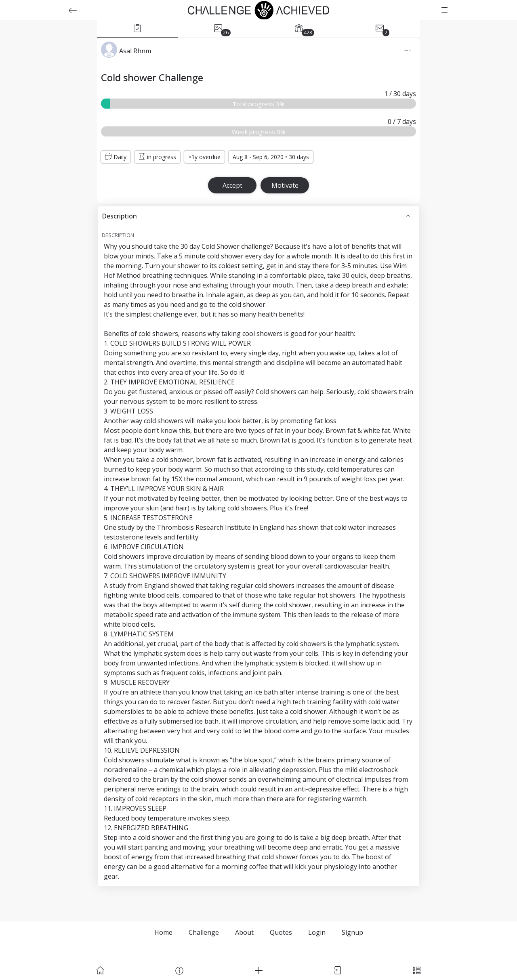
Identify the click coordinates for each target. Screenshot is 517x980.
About (244, 932)
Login (317, 932)
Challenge (204, 932)
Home (163, 932)
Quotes (281, 932)
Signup (352, 932)
